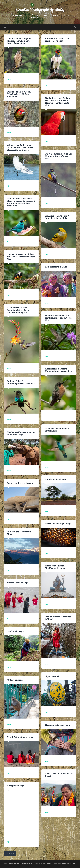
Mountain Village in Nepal (58, 725)
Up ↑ (75, 864)
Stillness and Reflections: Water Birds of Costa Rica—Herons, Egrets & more (20, 147)
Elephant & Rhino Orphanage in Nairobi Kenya (21, 433)
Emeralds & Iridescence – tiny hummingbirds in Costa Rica (58, 318)
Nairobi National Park (56, 479)
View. (9, 79)
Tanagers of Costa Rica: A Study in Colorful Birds (57, 217)
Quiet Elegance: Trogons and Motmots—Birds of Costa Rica (59, 156)
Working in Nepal (16, 631)
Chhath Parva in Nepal (19, 583)
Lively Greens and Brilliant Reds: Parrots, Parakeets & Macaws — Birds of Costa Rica (58, 102)
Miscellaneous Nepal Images (59, 523)
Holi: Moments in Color (56, 267)
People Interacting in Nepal (20, 737)
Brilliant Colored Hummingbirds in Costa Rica (21, 382)
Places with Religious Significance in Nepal (55, 567)
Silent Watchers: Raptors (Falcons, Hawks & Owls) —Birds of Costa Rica (20, 41)
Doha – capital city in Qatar (21, 483)
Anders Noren (66, 864)
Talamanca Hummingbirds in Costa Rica (58, 430)
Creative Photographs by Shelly (40, 9)
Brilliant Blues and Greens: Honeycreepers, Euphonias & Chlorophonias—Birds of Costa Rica (21, 202)
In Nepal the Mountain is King (19, 533)
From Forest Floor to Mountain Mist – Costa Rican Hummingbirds (18, 310)
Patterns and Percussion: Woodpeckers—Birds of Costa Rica (19, 94)
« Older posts (10, 854)
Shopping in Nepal (16, 786)
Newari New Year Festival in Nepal (59, 775)
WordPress (47, 864)
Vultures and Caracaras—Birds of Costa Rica (57, 40)
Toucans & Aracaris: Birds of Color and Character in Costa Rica (21, 257)
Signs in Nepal (52, 676)
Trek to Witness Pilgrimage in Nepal (58, 618)
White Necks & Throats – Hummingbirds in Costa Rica (59, 370)
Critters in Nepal (15, 680)
